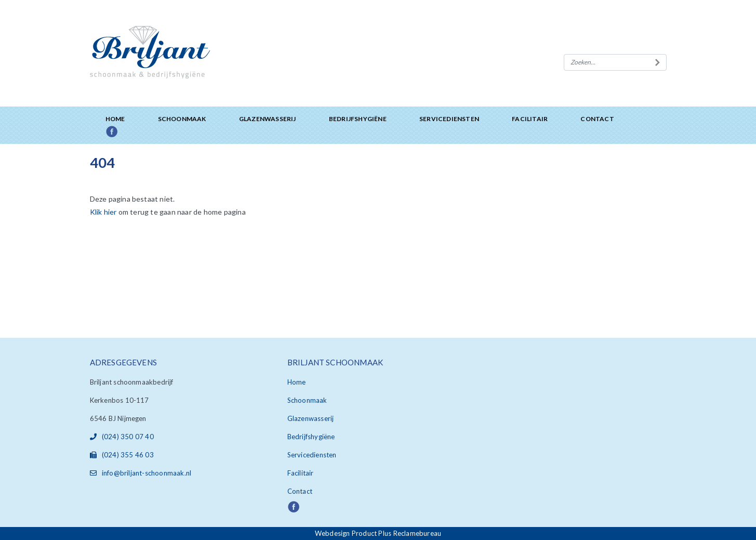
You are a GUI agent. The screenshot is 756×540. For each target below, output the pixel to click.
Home (115, 119)
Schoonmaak (182, 119)
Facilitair (530, 119)
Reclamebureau (417, 533)
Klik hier (103, 212)
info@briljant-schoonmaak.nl (141, 473)
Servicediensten (449, 119)
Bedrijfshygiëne (358, 119)
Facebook (123, 132)
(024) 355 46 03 (122, 455)
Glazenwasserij (268, 119)
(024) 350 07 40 (122, 437)
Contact (597, 119)
